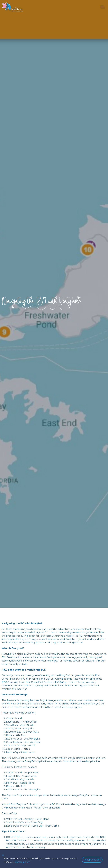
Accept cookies (92, 860)
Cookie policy (22, 862)
